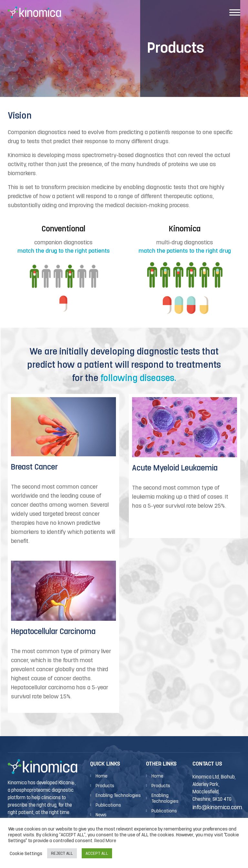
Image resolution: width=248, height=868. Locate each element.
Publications (108, 805)
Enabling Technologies (118, 795)
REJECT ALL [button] (62, 853)
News (101, 815)
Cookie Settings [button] (26, 853)
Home (102, 776)
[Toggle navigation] (235, 12)
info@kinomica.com (217, 807)
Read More (105, 840)
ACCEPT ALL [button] (97, 853)
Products (105, 786)
